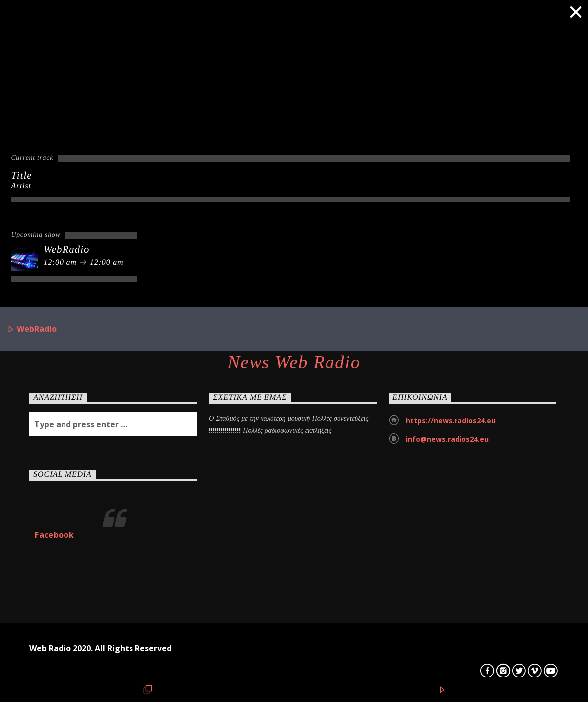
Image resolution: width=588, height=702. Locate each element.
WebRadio (32, 330)
